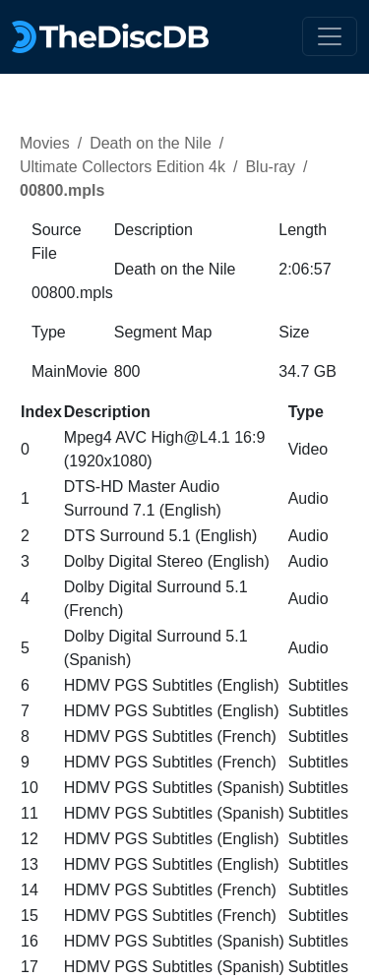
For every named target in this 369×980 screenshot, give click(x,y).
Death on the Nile (151, 143)
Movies (45, 143)
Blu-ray (270, 167)
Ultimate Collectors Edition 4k (123, 167)
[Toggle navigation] (330, 36)
